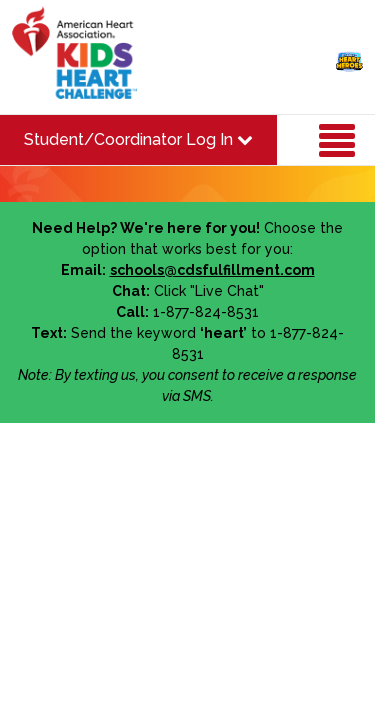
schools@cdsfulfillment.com (212, 270)
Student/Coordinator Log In (138, 139)
